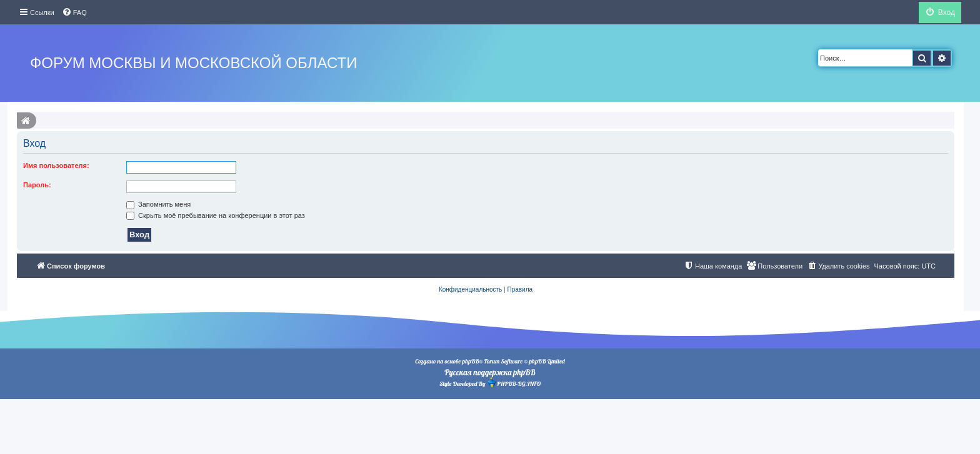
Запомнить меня (158, 204)
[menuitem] (74, 12)
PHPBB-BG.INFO (514, 382)
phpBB (470, 361)
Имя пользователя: (56, 165)
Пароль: (37, 185)
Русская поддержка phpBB (490, 372)
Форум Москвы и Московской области (193, 63)
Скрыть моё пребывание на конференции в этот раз (216, 215)
